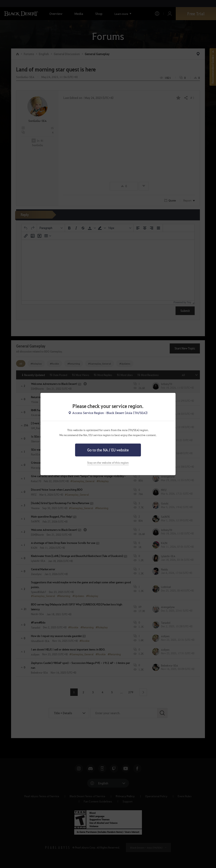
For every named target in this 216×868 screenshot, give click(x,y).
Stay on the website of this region (108, 462)
